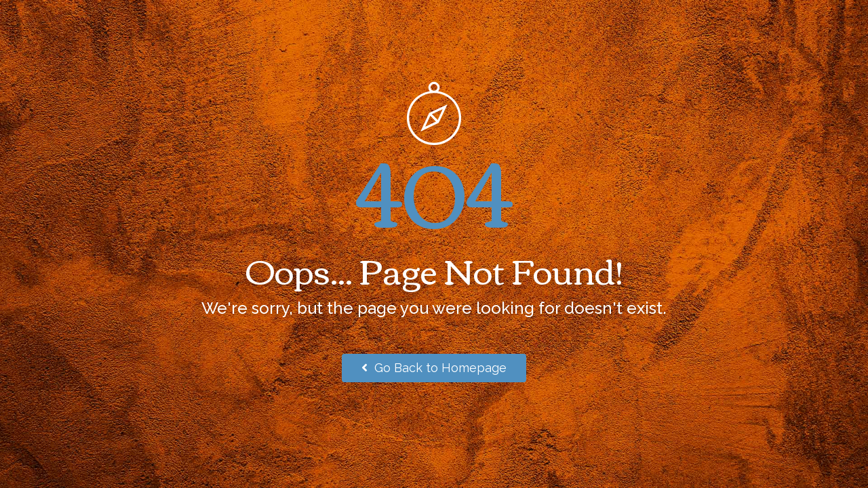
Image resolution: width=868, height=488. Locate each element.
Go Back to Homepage (434, 368)
